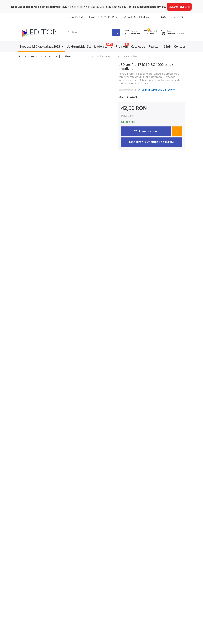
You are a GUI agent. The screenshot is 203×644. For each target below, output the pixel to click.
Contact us (129, 17)
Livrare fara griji (179, 7)
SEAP (167, 46)
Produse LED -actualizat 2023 (40, 46)
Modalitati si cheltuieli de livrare (151, 142)
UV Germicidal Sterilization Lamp (89, 46)
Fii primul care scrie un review (156, 90)
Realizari (155, 46)
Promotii (122, 46)
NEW (110, 44)
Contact (180, 46)
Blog (163, 17)
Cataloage (138, 46)
